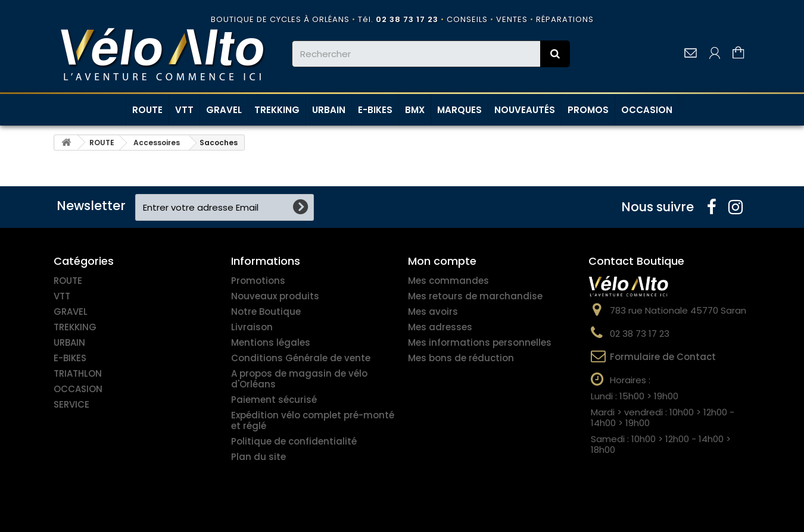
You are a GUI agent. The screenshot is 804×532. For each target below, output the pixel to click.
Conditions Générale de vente (301, 358)
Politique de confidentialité (294, 441)
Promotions (258, 281)
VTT (184, 110)
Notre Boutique (266, 312)
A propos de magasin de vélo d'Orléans (299, 379)
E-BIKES (375, 110)
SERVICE (71, 404)
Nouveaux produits (275, 296)
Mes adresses (440, 327)
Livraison (252, 327)
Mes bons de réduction (461, 358)
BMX (415, 110)
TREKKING (277, 110)
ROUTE (147, 110)
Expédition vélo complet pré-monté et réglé (313, 420)
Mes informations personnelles (480, 342)
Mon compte (442, 261)
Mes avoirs (433, 312)
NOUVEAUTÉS (525, 110)
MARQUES (459, 110)
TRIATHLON (78, 373)
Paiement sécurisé (274, 400)
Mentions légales (271, 342)
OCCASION (647, 110)
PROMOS (588, 110)
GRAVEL (224, 110)
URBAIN (329, 110)
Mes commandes (448, 281)
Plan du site (258, 457)
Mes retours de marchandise (475, 296)
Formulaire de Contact (663, 357)
